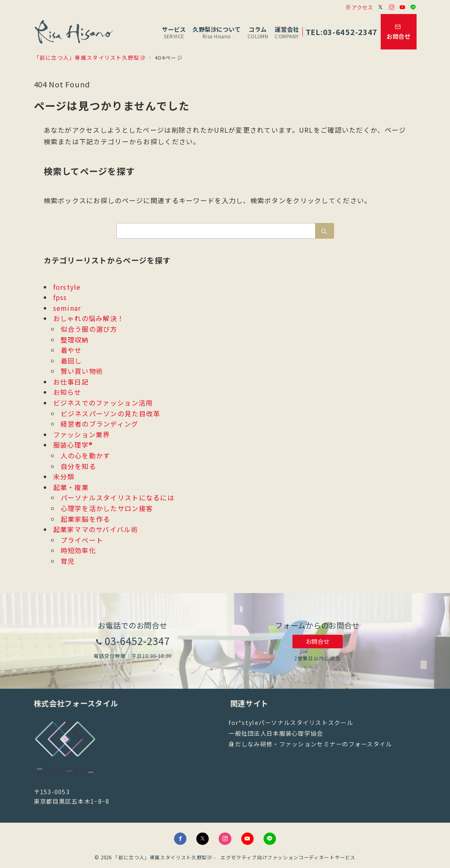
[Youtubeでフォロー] (403, 7)
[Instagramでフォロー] (392, 7)
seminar (67, 308)
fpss (60, 297)
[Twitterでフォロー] (381, 7)
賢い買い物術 (82, 371)
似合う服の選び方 (89, 329)
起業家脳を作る (86, 519)
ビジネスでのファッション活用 (103, 403)
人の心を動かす (86, 455)
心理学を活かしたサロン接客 (107, 508)
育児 (68, 561)
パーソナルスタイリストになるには (118, 497)
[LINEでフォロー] (413, 7)
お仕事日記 (71, 382)
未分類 (64, 476)
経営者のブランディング (100, 424)
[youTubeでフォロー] (247, 839)
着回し (71, 361)
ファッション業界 (82, 434)
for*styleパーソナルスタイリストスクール (291, 723)
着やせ (71, 350)
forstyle (67, 287)
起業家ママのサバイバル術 (96, 529)
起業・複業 (71, 487)
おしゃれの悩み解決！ (89, 318)
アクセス (359, 7)
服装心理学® (73, 445)
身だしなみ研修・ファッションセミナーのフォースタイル (310, 744)
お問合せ (318, 641)
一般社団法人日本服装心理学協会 (276, 733)
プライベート (82, 540)
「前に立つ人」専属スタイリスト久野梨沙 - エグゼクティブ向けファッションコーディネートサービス (234, 857)
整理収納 (75, 340)
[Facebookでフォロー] (180, 839)
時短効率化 (78, 550)
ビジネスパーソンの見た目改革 (111, 413)
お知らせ (67, 392)
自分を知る (78, 466)
